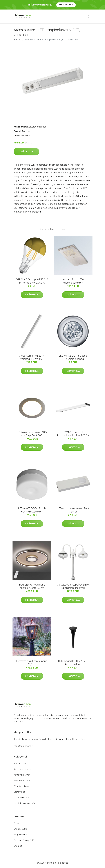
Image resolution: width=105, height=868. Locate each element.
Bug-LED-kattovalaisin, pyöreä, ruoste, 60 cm (32, 586)
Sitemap (18, 846)
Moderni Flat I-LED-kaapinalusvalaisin (73, 281)
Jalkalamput (20, 763)
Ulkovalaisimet (21, 797)
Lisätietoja (26, 152)
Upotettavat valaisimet (26, 803)
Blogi (16, 823)
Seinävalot (19, 792)
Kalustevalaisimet (37, 127)
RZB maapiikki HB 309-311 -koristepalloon (73, 663)
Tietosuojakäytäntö (24, 840)
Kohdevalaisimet (22, 780)
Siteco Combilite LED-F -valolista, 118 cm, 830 (32, 357)
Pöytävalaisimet (22, 786)
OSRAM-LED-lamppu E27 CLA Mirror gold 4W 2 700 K (32, 281)
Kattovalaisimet (22, 775)
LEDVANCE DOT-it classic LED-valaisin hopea (73, 357)
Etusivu (17, 40)
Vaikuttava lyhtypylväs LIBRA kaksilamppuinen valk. (73, 586)
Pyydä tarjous (66, 5)
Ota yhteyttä (20, 829)
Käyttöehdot (20, 834)
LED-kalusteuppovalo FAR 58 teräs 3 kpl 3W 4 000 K (32, 434)
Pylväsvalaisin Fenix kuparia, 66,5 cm (32, 663)
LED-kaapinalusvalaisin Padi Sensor (73, 510)
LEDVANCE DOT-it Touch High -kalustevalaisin (32, 510)
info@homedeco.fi (23, 746)
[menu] (89, 16)
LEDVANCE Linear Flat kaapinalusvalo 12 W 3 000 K (73, 434)
